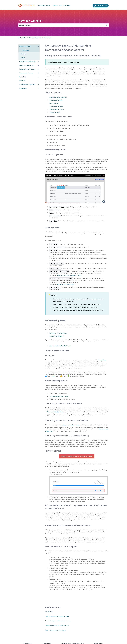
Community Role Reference (58, 333)
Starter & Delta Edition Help (61, 6)
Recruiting (102, 360)
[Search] (107, 25)
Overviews (48, 38)
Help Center (22, 38)
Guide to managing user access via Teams (57, 616)
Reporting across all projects (66, 284)
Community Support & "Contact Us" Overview (58, 621)
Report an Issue (101, 6)
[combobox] (62, 25)
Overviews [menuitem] (25, 50)
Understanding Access (57, 109)
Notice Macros (49, 612)
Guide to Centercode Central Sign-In (56, 630)
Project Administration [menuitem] (26, 65)
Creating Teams (54, 103)
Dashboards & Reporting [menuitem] (27, 84)
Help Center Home (44, 6)
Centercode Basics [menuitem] (25, 46)
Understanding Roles (56, 106)
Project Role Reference (57, 336)
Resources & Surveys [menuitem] (26, 73)
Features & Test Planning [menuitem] (27, 69)
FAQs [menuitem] (23, 58)
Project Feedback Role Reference (60, 346)
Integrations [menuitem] (23, 88)
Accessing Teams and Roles (58, 97)
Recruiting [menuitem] (22, 77)
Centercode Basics (35, 38)
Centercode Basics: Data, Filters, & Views (57, 626)
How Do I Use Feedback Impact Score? (70, 275)
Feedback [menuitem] (22, 81)
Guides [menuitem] (24, 54)
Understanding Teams (56, 100)
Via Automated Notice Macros (59, 396)
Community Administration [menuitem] (28, 62)
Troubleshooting (55, 112)
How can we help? (31, 21)
